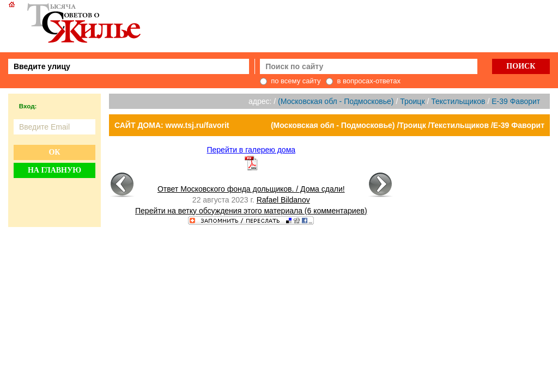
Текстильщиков (458, 101)
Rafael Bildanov (283, 200)
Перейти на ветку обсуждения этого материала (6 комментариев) (251, 211)
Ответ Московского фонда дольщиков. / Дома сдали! (251, 189)
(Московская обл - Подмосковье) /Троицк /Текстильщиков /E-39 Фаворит (408, 125)
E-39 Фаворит (516, 101)
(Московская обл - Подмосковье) (336, 101)
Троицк (412, 101)
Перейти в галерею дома (251, 150)
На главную (54, 170)
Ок (54, 152)
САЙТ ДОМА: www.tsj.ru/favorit (172, 125)
